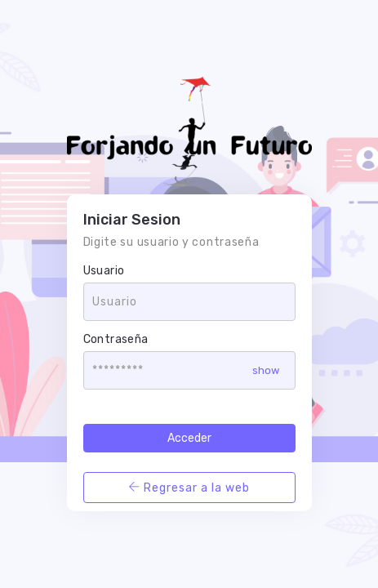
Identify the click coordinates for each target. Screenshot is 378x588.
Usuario (104, 271)
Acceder (189, 438)
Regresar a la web (189, 488)
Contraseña (116, 339)
